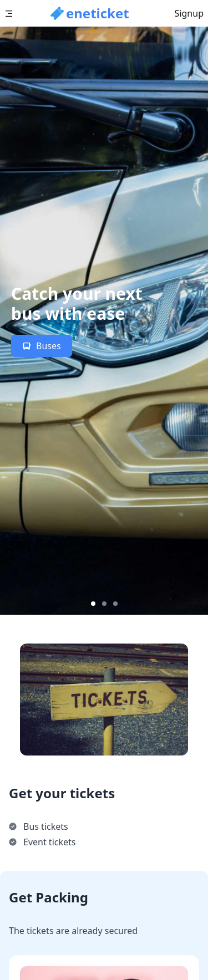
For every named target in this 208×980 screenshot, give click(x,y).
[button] (90, 13)
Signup (189, 13)
